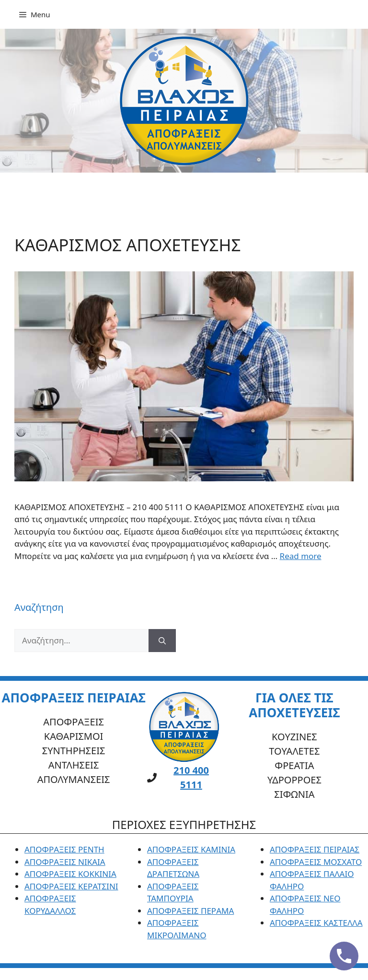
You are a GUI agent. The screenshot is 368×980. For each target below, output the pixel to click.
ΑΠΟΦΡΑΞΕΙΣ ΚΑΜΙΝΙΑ (191, 849)
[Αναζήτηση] (162, 641)
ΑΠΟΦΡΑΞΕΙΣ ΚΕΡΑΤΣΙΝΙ (71, 886)
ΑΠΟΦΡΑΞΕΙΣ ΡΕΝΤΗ (64, 849)
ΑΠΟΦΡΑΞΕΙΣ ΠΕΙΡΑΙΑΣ (315, 849)
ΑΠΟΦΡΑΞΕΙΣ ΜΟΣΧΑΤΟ (316, 862)
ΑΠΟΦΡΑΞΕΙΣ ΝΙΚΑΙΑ (65, 862)
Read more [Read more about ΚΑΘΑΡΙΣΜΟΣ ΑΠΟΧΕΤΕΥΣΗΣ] (301, 556)
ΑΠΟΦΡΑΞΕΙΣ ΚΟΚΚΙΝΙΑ (70, 874)
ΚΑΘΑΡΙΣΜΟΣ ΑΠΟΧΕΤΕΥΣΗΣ (128, 245)
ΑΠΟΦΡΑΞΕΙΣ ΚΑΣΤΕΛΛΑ (316, 923)
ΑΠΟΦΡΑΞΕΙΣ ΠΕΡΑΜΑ (190, 911)
